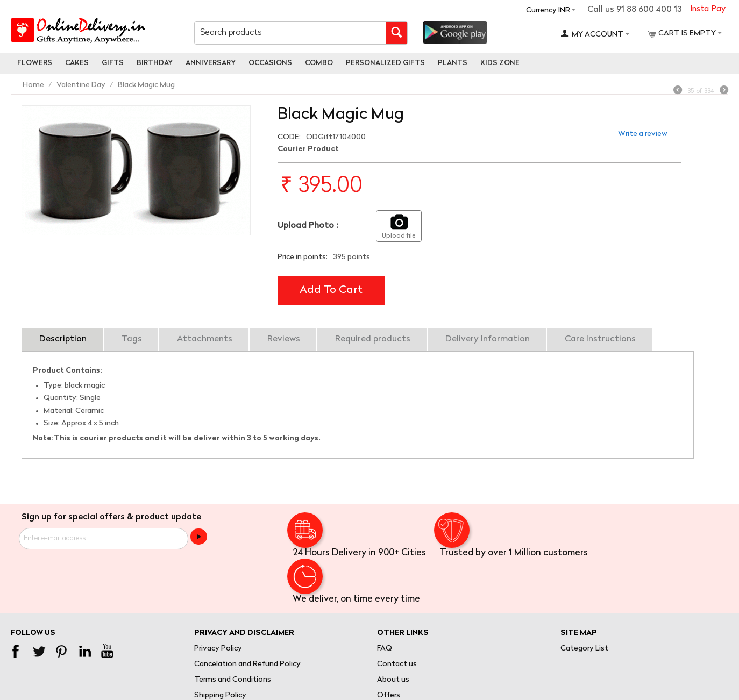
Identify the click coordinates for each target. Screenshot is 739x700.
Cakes (77, 63)
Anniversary (211, 63)
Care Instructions (600, 339)
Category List (584, 649)
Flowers (35, 63)
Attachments (205, 339)
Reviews (284, 339)
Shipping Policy (220, 695)
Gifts (113, 63)
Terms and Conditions (233, 680)
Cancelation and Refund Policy (247, 664)
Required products (373, 339)
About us (393, 680)
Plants (453, 63)
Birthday (155, 63)
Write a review (643, 134)
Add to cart (331, 290)
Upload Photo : (308, 226)
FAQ (385, 649)
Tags (132, 339)
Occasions (270, 63)
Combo (319, 63)
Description (63, 339)
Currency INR (548, 10)
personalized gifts (385, 63)
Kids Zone (500, 63)
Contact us (397, 664)
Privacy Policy (218, 649)
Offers (389, 695)
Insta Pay (708, 9)
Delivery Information (488, 339)
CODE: (289, 137)
